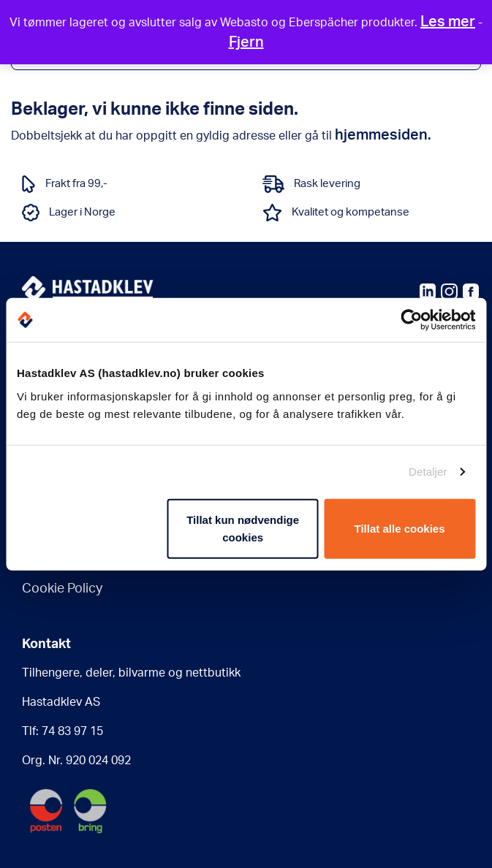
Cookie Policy (62, 589)
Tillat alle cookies (400, 528)
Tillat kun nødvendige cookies (243, 528)
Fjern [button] (246, 42)
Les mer (448, 22)
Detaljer (428, 472)
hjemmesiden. (383, 135)
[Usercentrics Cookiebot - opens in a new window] (411, 320)
